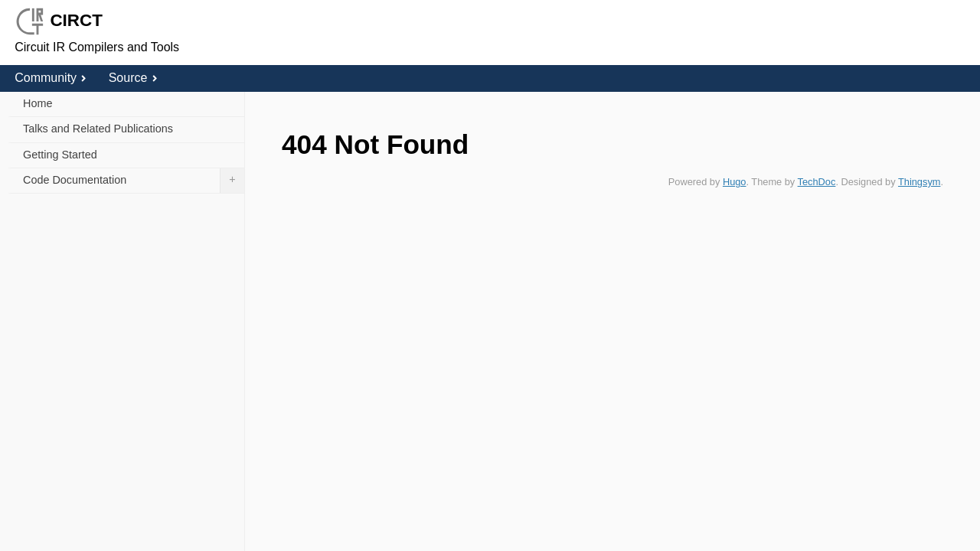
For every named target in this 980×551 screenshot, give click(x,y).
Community (51, 78)
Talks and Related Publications (98, 129)
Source (133, 78)
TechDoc (817, 182)
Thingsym (919, 182)
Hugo (735, 182)
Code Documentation (134, 181)
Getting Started (60, 155)
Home (38, 103)
